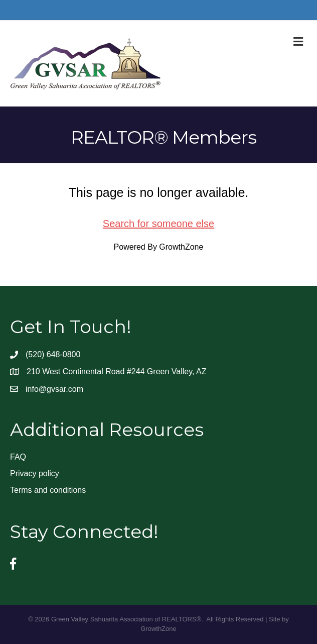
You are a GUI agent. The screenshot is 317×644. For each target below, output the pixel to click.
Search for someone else (158, 224)
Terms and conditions (48, 490)
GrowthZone (181, 247)
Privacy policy (35, 473)
